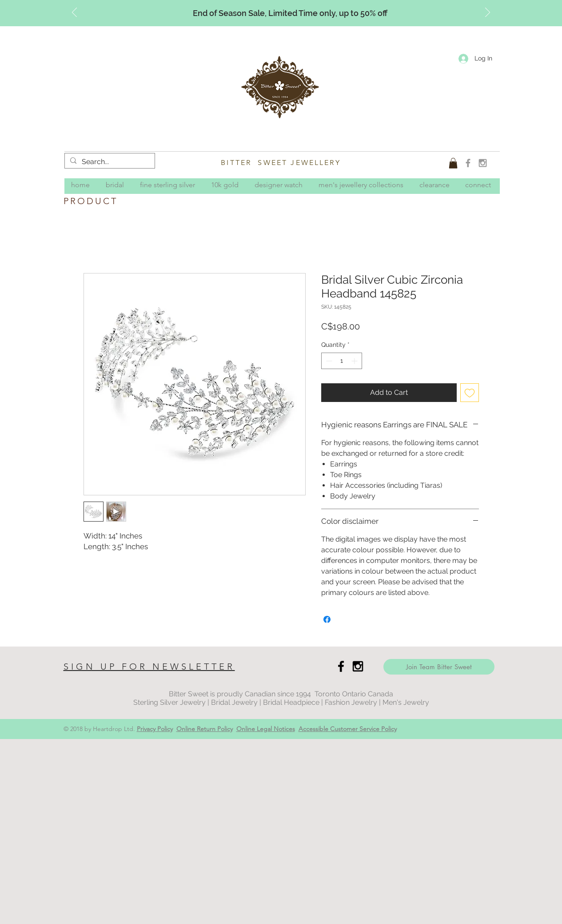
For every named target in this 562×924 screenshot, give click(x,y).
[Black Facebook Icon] (341, 666)
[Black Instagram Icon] (358, 666)
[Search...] (109, 162)
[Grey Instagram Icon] (483, 163)
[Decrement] (328, 361)
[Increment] (355, 361)
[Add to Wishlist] (470, 393)
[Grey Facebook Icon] (468, 163)
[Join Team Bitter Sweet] (439, 667)
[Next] (488, 13)
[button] (453, 163)
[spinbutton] (342, 361)
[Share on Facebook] (327, 619)
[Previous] (74, 13)
